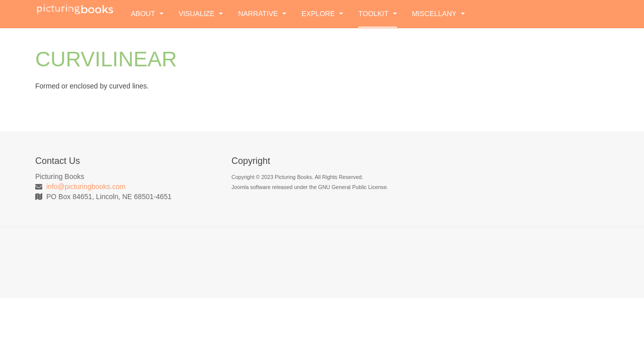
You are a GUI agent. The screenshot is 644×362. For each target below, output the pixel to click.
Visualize (201, 14)
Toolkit (377, 14)
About (147, 14)
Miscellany (438, 14)
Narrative (262, 14)
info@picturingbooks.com (86, 187)
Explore (322, 14)
